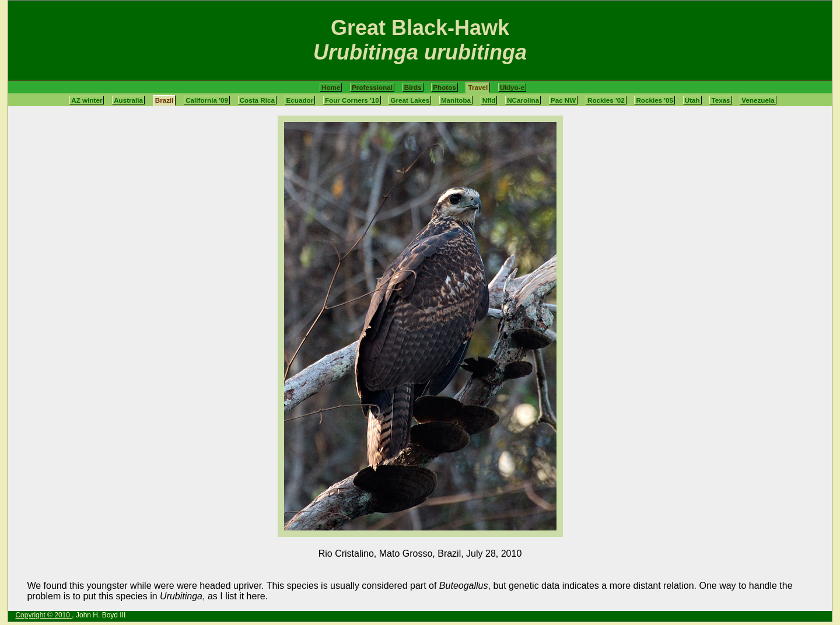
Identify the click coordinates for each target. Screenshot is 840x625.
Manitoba (456, 100)
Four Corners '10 (352, 100)
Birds (413, 87)
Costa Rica (257, 100)
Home (331, 87)
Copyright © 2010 (43, 615)
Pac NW (563, 100)
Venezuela (758, 100)
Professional (372, 87)
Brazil (164, 100)
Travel (478, 87)
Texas (720, 100)
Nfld (489, 100)
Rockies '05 (654, 100)
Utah (692, 100)
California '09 (207, 100)
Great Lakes (410, 100)
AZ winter (87, 100)
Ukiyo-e (512, 87)
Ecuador (300, 100)
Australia (128, 100)
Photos (444, 87)
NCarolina (523, 100)
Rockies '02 (606, 100)
